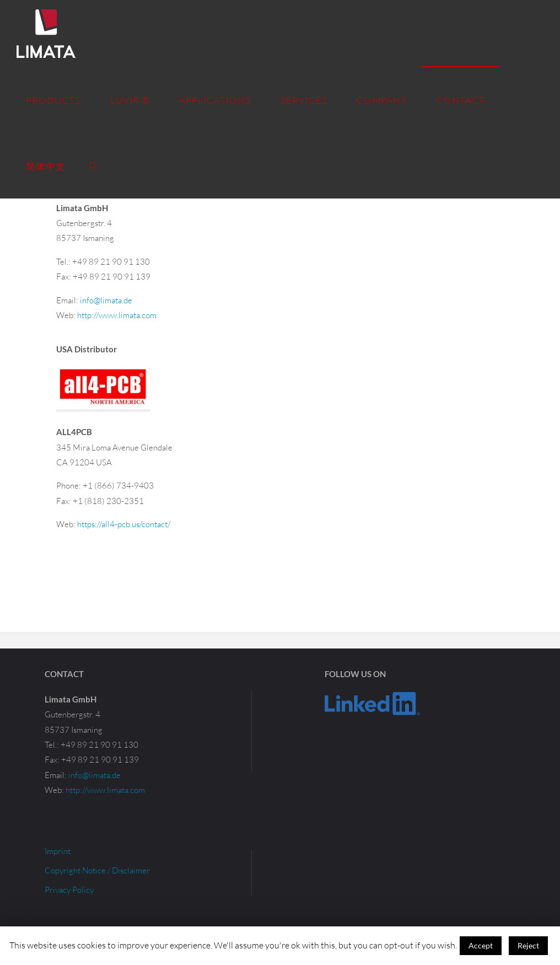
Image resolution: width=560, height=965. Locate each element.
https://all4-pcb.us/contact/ (124, 524)
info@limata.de (106, 300)
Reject (528, 945)
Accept (481, 945)
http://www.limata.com (117, 315)
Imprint (58, 851)
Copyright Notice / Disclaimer (97, 870)
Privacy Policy (69, 890)
